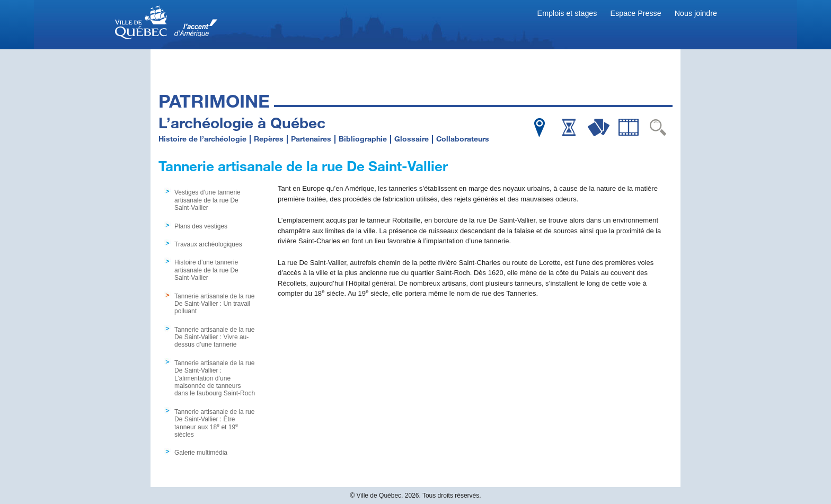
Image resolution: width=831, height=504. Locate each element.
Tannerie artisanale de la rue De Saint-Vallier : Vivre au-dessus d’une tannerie (214, 337)
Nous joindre (696, 13)
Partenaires (311, 139)
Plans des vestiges (201, 226)
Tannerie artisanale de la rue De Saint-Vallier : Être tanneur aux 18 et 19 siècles (214, 423)
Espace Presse (636, 13)
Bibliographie (363, 139)
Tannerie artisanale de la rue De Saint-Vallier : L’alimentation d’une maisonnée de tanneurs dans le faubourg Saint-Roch (215, 378)
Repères (269, 139)
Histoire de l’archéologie (202, 139)
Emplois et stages (567, 13)
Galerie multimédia (201, 453)
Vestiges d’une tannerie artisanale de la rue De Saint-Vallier (207, 200)
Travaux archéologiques (208, 244)
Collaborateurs (463, 139)
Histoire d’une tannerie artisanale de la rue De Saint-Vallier (206, 270)
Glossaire (412, 139)
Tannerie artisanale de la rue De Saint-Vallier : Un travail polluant (214, 304)
